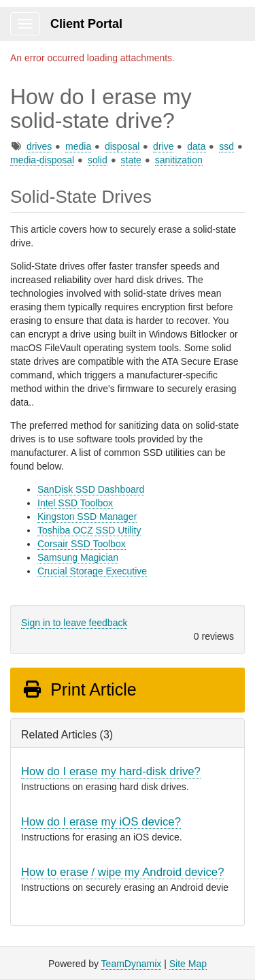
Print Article (79, 689)
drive (163, 146)
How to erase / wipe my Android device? (122, 872)
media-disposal (42, 160)
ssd (226, 146)
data (196, 146)
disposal (122, 146)
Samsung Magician (78, 557)
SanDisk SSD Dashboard (91, 489)
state (131, 160)
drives (39, 146)
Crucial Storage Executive (92, 571)
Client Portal (86, 24)
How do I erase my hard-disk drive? (111, 771)
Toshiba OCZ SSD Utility (89, 530)
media (78, 146)
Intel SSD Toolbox (75, 503)
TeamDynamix (132, 964)
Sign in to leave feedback (74, 623)
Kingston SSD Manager (87, 517)
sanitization (179, 160)
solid (98, 160)
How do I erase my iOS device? (101, 822)
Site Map (188, 964)
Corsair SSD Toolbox (82, 544)
